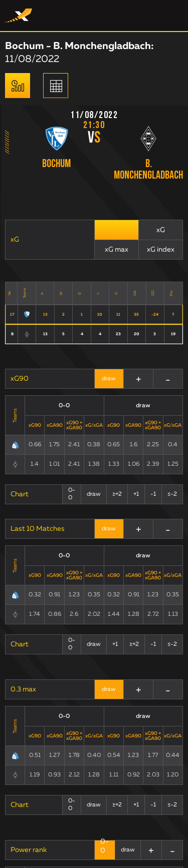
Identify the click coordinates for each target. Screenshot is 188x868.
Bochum (56, 164)
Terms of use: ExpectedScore (56, 765)
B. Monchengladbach (148, 170)
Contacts (25, 751)
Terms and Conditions (129, 751)
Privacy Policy (134, 765)
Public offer (67, 751)
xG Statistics (30, 701)
